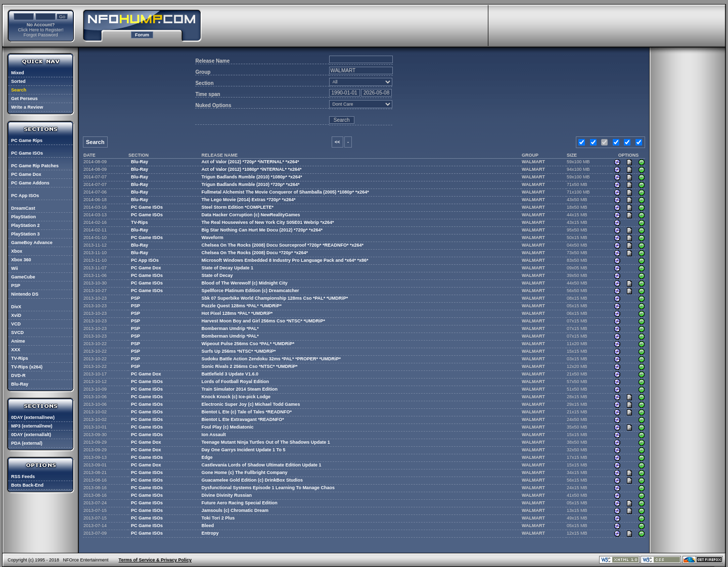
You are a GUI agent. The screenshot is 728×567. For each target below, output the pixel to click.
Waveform (213, 238)
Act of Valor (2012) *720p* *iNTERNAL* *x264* (251, 162)
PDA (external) (27, 443)
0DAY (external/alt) (31, 435)
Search (19, 90)
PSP (16, 286)
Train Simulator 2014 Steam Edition (240, 389)
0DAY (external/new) (33, 417)
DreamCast (23, 208)
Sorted (18, 81)
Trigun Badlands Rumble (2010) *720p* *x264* (251, 184)
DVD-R (18, 375)
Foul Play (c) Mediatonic (228, 427)
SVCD (17, 333)
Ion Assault (214, 435)
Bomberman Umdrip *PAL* (230, 328)
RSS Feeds (23, 477)
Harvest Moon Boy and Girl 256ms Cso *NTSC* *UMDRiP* (264, 321)
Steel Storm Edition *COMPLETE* (238, 207)
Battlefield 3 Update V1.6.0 (230, 374)
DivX (16, 307)
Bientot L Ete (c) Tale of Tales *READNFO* (247, 412)
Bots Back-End (27, 485)
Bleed (208, 526)
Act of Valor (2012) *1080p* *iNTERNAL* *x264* (252, 169)
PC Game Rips (27, 140)
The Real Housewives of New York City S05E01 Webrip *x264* (268, 222)
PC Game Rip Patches (35, 166)
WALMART (533, 162)
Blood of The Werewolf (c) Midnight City (245, 283)
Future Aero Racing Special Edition (240, 503)
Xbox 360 (21, 260)
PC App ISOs (25, 196)
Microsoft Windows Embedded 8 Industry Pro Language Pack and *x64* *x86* (285, 260)
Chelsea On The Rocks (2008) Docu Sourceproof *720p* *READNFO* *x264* (283, 245)
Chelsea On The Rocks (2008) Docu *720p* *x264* (255, 253)
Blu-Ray (20, 384)
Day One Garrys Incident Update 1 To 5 (244, 450)
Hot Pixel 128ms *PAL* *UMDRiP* (237, 313)
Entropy (210, 533)
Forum (142, 35)
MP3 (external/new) (32, 426)
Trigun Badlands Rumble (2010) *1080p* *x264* (252, 177)
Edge (207, 457)
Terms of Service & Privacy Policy (155, 560)
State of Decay (217, 275)
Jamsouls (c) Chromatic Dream (235, 510)
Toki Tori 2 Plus (218, 518)
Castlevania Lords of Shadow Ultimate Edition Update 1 (262, 465)
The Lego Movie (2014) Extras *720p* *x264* (249, 200)
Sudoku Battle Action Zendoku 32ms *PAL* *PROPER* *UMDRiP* (271, 359)
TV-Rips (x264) (27, 367)
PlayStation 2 (26, 225)
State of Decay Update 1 (228, 268)
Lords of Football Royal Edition (236, 382)
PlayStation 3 (26, 234)
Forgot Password (40, 35)
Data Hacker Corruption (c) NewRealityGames (251, 215)
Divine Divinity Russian (227, 495)
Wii (14, 268)
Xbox (17, 251)
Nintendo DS (25, 294)
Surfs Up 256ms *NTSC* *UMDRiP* (239, 351)
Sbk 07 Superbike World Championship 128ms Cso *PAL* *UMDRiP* (275, 298)
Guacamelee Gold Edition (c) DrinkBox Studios (253, 480)
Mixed (18, 73)
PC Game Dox (26, 174)
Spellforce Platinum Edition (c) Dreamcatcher (251, 291)
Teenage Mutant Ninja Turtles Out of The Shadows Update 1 (266, 442)
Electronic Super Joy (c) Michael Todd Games (251, 404)
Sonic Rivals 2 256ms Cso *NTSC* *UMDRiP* (250, 366)
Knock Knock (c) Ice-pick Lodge (236, 397)
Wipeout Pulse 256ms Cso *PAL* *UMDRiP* (248, 344)
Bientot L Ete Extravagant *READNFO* (243, 419)
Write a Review (27, 107)
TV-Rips (20, 358)
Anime (18, 341)
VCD (16, 324)
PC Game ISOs (27, 153)
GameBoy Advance (32, 243)
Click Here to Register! (40, 30)
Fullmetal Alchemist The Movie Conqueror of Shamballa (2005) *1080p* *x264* (285, 192)
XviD (16, 315)
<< (337, 142)
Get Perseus (25, 99)
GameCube (23, 277)
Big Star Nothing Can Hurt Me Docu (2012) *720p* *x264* (262, 230)
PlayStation (24, 217)
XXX (16, 350)
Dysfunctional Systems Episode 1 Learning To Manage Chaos (268, 488)
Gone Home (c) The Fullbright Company (245, 472)
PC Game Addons (30, 183)
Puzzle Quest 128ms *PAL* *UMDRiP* (242, 306)
